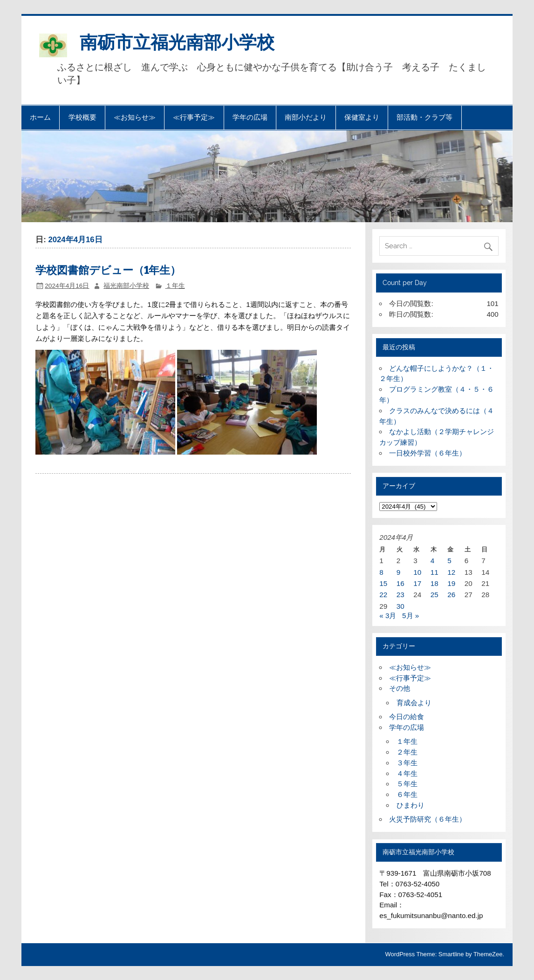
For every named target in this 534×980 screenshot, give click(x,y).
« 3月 (388, 616)
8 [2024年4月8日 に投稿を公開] (381, 572)
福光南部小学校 (126, 286)
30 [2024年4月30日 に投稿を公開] (400, 606)
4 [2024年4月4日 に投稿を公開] (432, 561)
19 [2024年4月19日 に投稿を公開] (451, 583)
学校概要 (82, 117)
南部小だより (306, 117)
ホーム (40, 117)
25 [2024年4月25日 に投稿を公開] (435, 595)
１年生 (175, 286)
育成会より (414, 703)
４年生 (407, 773)
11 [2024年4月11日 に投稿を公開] (435, 572)
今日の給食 (407, 717)
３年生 (407, 763)
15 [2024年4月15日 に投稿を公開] (383, 583)
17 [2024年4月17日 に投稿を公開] (417, 583)
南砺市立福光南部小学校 (177, 42)
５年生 (407, 784)
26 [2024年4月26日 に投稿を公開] (451, 595)
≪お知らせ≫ (135, 117)
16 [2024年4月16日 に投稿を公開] (400, 583)
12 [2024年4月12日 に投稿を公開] (451, 572)
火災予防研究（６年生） (428, 819)
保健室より (362, 117)
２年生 (407, 752)
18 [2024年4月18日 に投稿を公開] (435, 583)
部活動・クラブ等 (424, 117)
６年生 (407, 794)
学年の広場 (250, 117)
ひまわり (411, 805)
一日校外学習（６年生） (428, 453)
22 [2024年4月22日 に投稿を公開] (383, 595)
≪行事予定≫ (194, 117)
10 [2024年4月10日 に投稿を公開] (417, 572)
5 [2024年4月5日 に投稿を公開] (449, 561)
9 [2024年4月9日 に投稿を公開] (398, 572)
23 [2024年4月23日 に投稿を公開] (400, 595)
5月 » (411, 616)
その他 (400, 688)
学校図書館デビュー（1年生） (108, 270)
